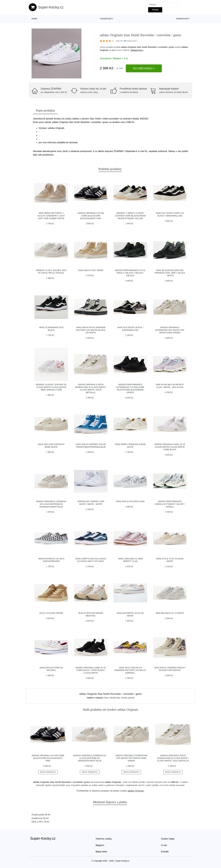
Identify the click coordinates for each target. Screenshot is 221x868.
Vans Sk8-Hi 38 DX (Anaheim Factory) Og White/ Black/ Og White (91, 330)
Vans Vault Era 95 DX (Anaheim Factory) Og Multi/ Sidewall (130, 670)
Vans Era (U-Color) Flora (130, 501)
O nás (164, 845)
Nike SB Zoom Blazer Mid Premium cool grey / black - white (170, 273)
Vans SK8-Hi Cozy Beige (91, 270)
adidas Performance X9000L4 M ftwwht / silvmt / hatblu (170, 504)
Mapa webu (101, 852)
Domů (34, 19)
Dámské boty (183, 19)
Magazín (100, 845)
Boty (106, 698)
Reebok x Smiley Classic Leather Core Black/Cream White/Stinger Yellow (130, 216)
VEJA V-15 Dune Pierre (51, 613)
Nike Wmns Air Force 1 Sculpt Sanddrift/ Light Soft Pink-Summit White (51, 216)
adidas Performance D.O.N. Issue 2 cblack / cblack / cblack (130, 273)
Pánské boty (107, 19)
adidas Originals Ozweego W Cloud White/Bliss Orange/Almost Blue (51, 504)
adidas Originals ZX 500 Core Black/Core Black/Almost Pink (91, 216)
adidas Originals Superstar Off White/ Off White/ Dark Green (170, 330)
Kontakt (165, 852)
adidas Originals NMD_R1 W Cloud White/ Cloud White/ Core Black (170, 447)
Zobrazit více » (137, 50)
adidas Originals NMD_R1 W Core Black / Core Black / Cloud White (91, 670)
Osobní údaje (168, 839)
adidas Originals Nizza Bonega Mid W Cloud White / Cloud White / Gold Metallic (173, 758)
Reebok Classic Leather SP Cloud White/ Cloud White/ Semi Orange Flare (51, 387)
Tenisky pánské (128, 698)
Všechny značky (104, 839)
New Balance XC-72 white (170, 613)
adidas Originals (136, 791)
